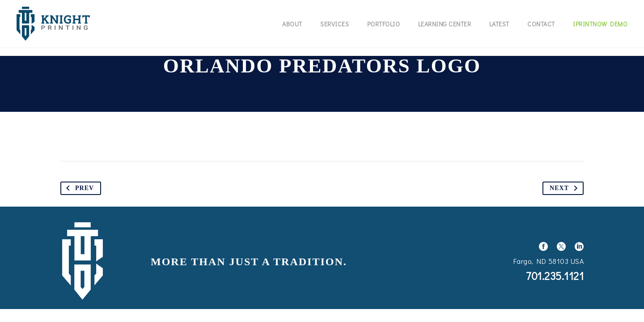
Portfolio (384, 24)
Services (335, 24)
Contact (541, 24)
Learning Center (445, 24)
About (292, 24)
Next (566, 188)
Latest (499, 24)
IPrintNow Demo (600, 24)
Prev (78, 188)
